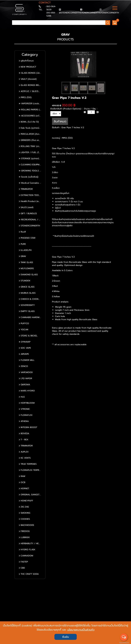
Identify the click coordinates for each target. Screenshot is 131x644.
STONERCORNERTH (90, 13)
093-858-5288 (51, 14)
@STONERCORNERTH (70, 13)
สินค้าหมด (60, 124)
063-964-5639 (51, 8)
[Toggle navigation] (115, 8)
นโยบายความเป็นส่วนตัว (81, 630)
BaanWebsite (124, 643)
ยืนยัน (66, 637)
